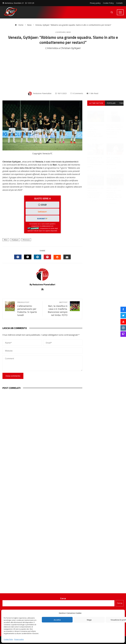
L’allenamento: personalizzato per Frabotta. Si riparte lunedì (29, 309)
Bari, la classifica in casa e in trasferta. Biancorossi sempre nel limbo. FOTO (56, 309)
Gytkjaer (16, 240)
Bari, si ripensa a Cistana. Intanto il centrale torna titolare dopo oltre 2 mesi (115, 127)
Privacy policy (19, 639)
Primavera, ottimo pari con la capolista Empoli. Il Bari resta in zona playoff (96, 190)
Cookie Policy (8, 639)
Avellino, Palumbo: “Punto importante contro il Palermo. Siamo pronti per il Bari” (96, 128)
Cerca (63, 598)
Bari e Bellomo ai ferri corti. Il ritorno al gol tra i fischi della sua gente (96, 160)
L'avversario (60, 32)
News (69, 32)
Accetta (57, 620)
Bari (6, 240)
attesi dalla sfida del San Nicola (28, 168)
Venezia (27, 240)
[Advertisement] (63, 71)
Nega (89, 620)
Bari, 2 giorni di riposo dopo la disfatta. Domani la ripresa (114, 159)
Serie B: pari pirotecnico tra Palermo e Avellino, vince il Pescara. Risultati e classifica (114, 191)
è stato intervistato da (61, 162)
